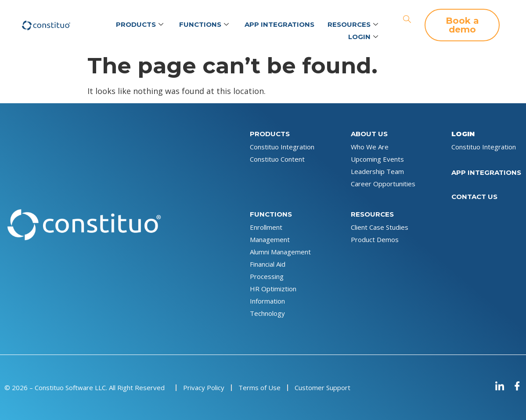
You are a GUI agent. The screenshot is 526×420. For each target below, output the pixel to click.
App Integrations (279, 24)
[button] (462, 25)
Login (363, 37)
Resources (353, 25)
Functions (204, 25)
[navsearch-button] (407, 20)
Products (140, 25)
